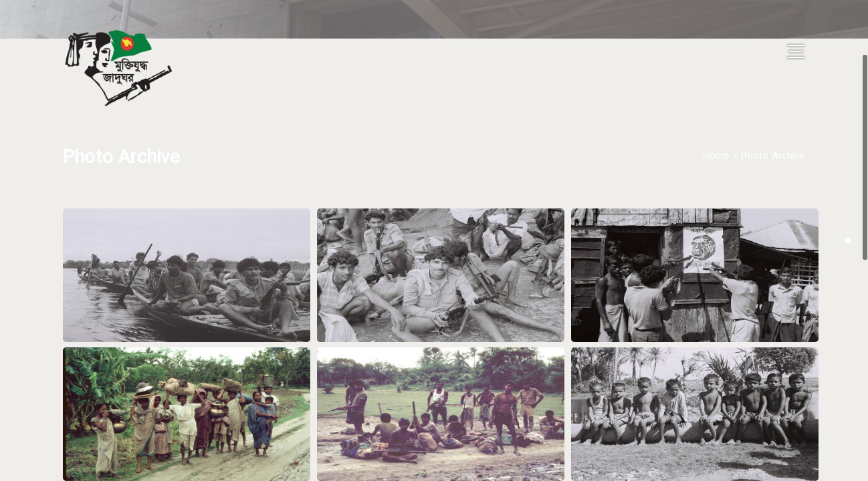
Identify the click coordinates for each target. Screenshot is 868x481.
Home (716, 136)
